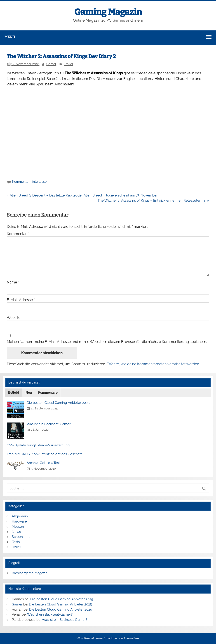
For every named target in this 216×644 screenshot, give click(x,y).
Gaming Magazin (108, 12)
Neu (29, 393)
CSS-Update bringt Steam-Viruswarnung (38, 445)
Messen (18, 527)
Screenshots (21, 537)
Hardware (19, 521)
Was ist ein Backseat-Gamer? (49, 424)
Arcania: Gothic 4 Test (43, 463)
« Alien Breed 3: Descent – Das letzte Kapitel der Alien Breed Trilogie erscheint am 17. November (82, 195)
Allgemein (20, 516)
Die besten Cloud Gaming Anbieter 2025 (58, 403)
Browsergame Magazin (30, 573)
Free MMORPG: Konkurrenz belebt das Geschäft (44, 454)
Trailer (69, 64)
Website (14, 318)
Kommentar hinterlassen (30, 182)
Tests (16, 542)
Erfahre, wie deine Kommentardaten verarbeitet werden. (153, 364)
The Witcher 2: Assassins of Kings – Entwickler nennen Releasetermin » (153, 201)
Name (13, 282)
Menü (10, 37)
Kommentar (18, 234)
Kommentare (48, 393)
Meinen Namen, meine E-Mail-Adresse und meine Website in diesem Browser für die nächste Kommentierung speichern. (107, 342)
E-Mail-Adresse (21, 300)
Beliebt (14, 393)
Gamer (51, 64)
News (16, 532)
